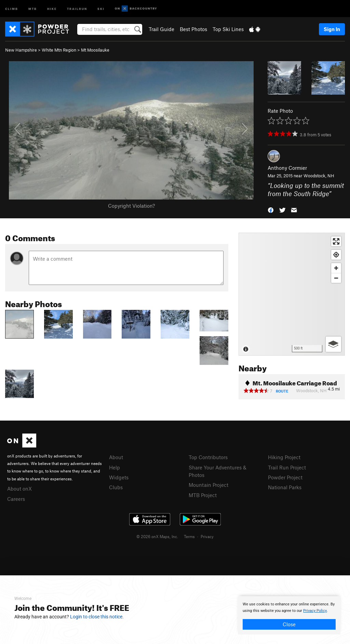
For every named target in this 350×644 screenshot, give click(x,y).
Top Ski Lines (228, 29)
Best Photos (193, 29)
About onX (19, 489)
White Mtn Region (59, 50)
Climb (12, 8)
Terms (189, 536)
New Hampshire (21, 50)
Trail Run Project (287, 467)
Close (289, 624)
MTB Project (203, 495)
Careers (16, 499)
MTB (33, 8)
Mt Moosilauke (95, 50)
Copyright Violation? (131, 206)
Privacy (207, 536)
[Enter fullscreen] (336, 241)
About (116, 457)
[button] (271, 210)
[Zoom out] (336, 278)
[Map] (292, 294)
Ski (101, 8)
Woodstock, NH (319, 176)
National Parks (285, 487)
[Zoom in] (336, 268)
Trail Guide (161, 29)
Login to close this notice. (97, 617)
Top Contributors (208, 457)
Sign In (332, 29)
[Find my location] (336, 255)
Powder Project (285, 477)
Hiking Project (284, 457)
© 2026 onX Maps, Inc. (157, 536)
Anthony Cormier (287, 168)
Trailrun (77, 8)
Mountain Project (208, 485)
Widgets (119, 477)
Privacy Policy (315, 611)
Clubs (116, 487)
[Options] (333, 344)
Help (115, 467)
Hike (52, 8)
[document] (289, 615)
